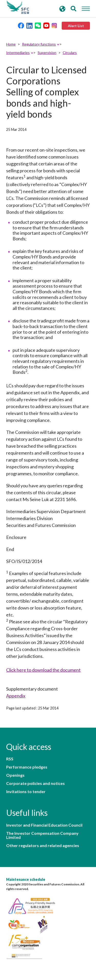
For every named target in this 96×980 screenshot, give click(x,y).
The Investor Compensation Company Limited (42, 835)
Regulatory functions (39, 44)
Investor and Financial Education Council (44, 825)
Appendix (16, 696)
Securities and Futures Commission (18, 7)
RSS (10, 759)
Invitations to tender (26, 792)
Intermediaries (18, 53)
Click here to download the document (43, 670)
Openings (15, 775)
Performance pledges (27, 767)
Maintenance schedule (26, 879)
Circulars (70, 53)
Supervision (47, 53)
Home (11, 44)
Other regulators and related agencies (43, 846)
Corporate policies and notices (35, 783)
